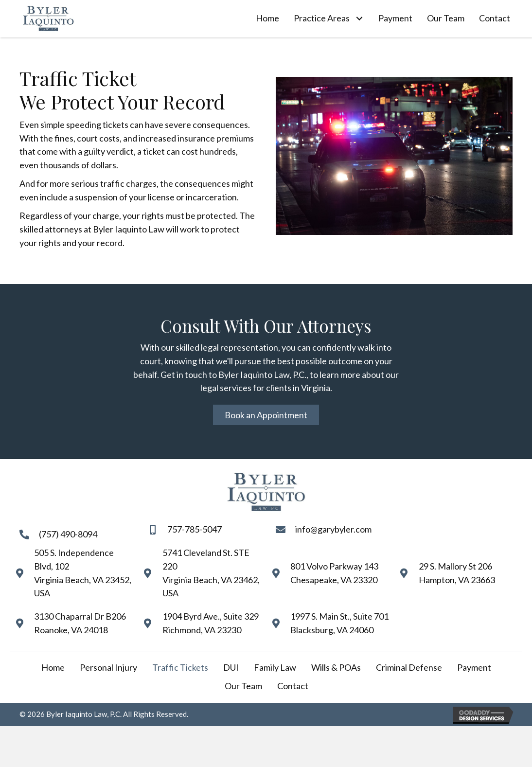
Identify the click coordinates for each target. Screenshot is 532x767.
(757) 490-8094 (68, 534)
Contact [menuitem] (293, 686)
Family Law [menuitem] (275, 667)
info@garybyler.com (333, 529)
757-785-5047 (195, 529)
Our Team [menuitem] (243, 686)
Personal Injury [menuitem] (108, 667)
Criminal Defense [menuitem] (409, 667)
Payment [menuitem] (474, 667)
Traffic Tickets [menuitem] (180, 667)
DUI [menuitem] (231, 667)
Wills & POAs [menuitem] (336, 667)
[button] (359, 19)
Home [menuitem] (53, 667)
